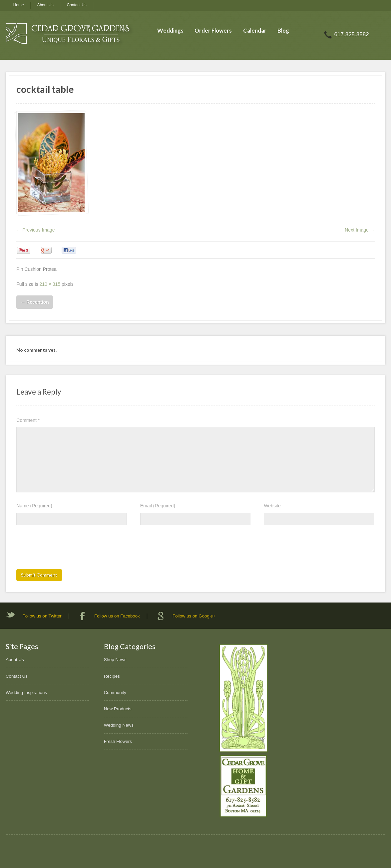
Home (19, 5)
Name (34, 506)
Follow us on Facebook (117, 616)
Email (158, 506)
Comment (28, 420)
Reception (35, 302)
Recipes (112, 676)
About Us (45, 5)
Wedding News (119, 725)
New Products (118, 709)
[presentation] (67, 549)
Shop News (115, 660)
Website (272, 506)
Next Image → (360, 230)
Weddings (170, 30)
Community (115, 693)
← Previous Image (35, 230)
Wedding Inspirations (26, 693)
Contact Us (77, 5)
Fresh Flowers (118, 741)
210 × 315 (50, 284)
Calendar (255, 30)
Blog (283, 30)
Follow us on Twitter (42, 616)
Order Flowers (213, 30)
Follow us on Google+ (194, 616)
